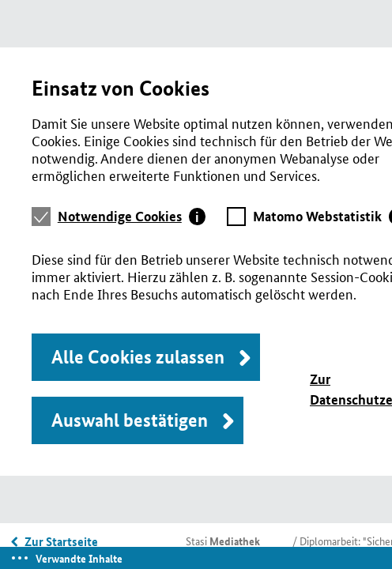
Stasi (223, 541)
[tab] (132, 217)
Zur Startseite (61, 541)
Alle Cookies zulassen (138, 357)
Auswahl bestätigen (130, 420)
